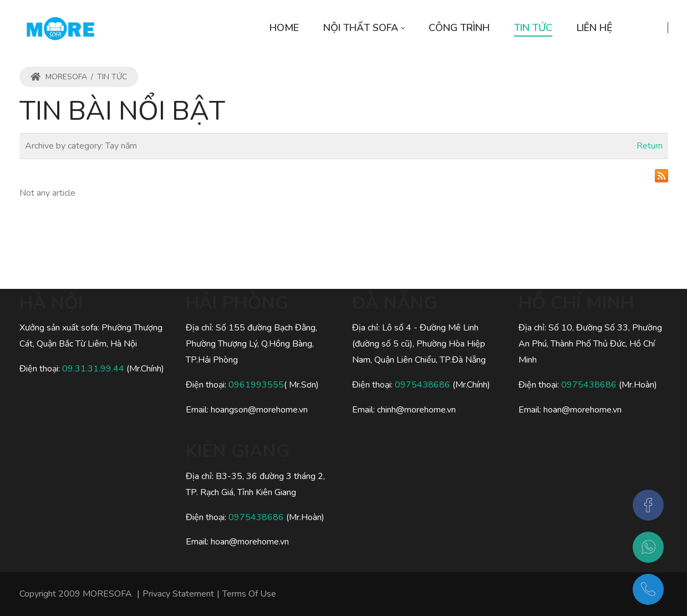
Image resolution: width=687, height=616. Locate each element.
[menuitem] (284, 28)
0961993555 (256, 385)
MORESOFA (59, 77)
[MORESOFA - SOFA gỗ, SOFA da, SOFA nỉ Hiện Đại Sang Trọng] (60, 28)
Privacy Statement (178, 594)
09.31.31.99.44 (94, 369)
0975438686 (256, 517)
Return (650, 146)
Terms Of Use (249, 594)
